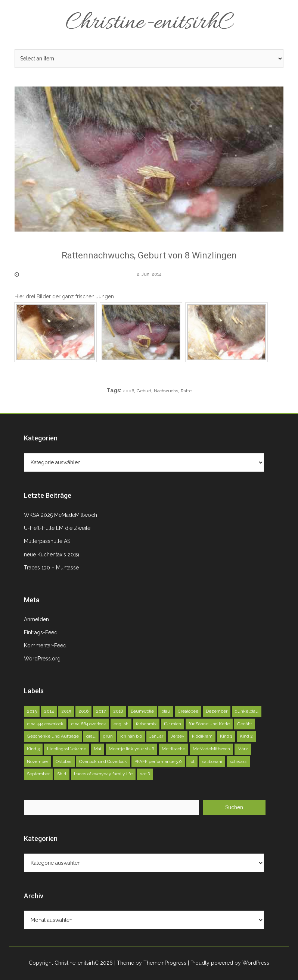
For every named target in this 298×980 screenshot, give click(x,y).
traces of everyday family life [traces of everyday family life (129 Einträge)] (103, 774)
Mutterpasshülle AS (47, 541)
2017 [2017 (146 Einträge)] (101, 711)
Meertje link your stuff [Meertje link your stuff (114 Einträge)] (131, 749)
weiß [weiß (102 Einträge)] (145, 774)
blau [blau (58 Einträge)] (166, 711)
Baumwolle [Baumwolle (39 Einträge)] (142, 711)
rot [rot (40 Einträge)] (192, 761)
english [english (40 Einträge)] (121, 724)
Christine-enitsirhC (149, 23)
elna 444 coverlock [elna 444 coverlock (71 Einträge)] (45, 724)
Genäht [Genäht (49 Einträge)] (245, 724)
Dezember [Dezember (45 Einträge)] (217, 711)
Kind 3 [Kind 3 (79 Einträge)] (33, 749)
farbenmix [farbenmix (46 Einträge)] (146, 724)
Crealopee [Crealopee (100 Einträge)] (188, 711)
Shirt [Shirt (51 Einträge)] (62, 774)
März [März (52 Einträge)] (243, 749)
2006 (128, 391)
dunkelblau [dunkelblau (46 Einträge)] (247, 711)
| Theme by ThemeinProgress (150, 963)
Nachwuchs (166, 391)
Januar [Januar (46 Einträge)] (156, 736)
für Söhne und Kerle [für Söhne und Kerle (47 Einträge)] (209, 724)
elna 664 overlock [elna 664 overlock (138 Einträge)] (89, 724)
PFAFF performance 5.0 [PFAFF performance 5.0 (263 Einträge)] (158, 761)
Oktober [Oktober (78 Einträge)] (64, 761)
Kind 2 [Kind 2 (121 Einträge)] (246, 736)
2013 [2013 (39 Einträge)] (32, 711)
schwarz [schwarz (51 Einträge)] (238, 761)
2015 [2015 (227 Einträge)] (66, 711)
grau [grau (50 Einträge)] (91, 736)
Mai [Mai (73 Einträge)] (97, 749)
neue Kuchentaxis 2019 (52, 555)
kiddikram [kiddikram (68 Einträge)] (202, 736)
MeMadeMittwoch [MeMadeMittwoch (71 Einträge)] (211, 749)
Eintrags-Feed (41, 632)
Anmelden (36, 619)
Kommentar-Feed (45, 646)
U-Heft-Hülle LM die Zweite (57, 528)
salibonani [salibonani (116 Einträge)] (212, 761)
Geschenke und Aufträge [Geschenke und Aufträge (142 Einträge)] (53, 736)
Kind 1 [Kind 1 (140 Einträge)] (226, 736)
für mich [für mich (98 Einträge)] (173, 724)
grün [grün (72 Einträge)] (108, 736)
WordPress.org (42, 659)
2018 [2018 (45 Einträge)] (118, 711)
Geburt (144, 391)
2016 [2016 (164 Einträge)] (83, 711)
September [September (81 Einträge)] (38, 774)
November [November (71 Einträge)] (38, 761)
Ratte (186, 391)
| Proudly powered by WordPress (229, 963)
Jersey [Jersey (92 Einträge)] (178, 736)
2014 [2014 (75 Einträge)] (49, 711)
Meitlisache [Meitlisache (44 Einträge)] (173, 749)
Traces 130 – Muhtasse (51, 568)
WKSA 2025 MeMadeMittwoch (60, 515)
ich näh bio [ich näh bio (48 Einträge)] (131, 736)
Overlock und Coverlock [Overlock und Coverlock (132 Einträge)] (103, 761)
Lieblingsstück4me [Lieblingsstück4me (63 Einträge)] (67, 749)
